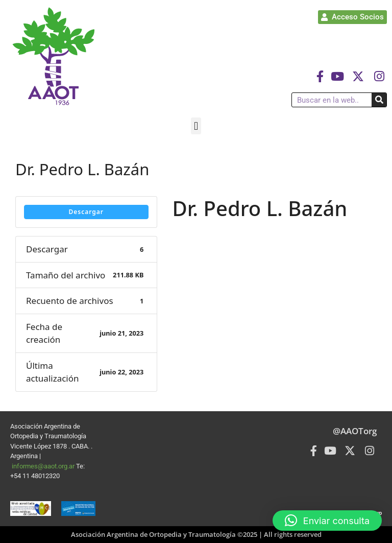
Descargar (86, 212)
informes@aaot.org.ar (44, 466)
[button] (196, 126)
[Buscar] (379, 100)
